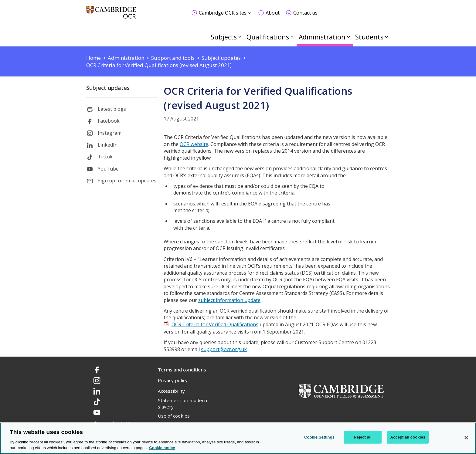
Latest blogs (112, 109)
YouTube (108, 169)
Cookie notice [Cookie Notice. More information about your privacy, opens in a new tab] (162, 448)
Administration (322, 37)
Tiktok (105, 157)
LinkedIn (108, 145)
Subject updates (108, 88)
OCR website (194, 144)
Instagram (110, 133)
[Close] (466, 438)
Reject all (362, 437)
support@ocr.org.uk (224, 349)
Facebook (109, 121)
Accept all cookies (408, 437)
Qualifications (268, 37)
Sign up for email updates (127, 181)
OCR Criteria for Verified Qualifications (215, 324)
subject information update (229, 300)
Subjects (224, 37)
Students (369, 37)
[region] (238, 438)
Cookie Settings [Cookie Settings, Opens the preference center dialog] (319, 437)
